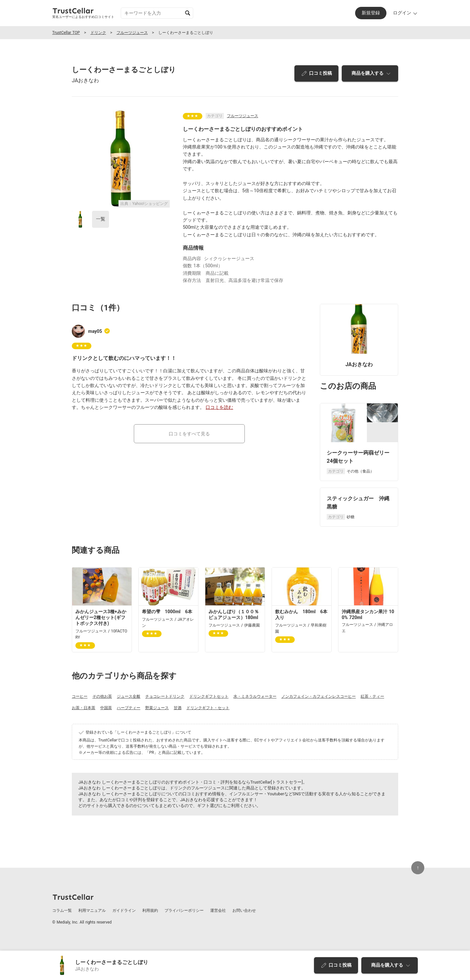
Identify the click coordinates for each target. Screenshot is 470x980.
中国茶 (106, 708)
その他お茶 (102, 696)
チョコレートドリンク (165, 696)
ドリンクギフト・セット (208, 708)
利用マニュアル (92, 910)
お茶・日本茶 (84, 708)
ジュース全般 (129, 696)
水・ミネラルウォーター (255, 696)
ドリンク (98, 33)
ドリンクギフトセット (209, 696)
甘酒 (178, 708)
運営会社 (218, 910)
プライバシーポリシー (184, 910)
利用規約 (150, 910)
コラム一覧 (62, 910)
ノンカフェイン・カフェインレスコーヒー (319, 696)
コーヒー (80, 696)
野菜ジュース (157, 708)
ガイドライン (124, 910)
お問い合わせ (244, 910)
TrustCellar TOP (66, 33)
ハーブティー (129, 708)
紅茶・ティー (372, 696)
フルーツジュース (132, 33)
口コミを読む (219, 407)
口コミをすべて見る (189, 434)
